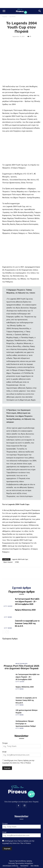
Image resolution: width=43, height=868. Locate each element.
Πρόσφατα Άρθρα (10, 626)
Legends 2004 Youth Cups (20, 547)
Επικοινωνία (22, 855)
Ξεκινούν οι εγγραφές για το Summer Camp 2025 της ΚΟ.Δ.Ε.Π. (27, 611)
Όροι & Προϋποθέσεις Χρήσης (21, 848)
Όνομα (5, 730)
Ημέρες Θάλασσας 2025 (25, 597)
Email (4, 739)
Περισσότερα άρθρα (22, 579)
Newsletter (24, 853)
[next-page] (7, 619)
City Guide (8, 594)
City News (12, 16)
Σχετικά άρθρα (21, 575)
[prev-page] (4, 619)
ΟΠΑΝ (17, 549)
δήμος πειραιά (8, 549)
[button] (4, 11)
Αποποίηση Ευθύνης (10, 853)
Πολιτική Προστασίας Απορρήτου (21, 851)
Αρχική (5, 16)
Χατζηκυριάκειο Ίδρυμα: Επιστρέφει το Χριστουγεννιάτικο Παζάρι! (26, 711)
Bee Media (35, 853)
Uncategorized (22, 651)
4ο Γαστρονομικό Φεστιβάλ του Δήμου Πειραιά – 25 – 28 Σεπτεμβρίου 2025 (27, 589)
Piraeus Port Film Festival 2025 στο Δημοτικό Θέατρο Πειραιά (21, 654)
